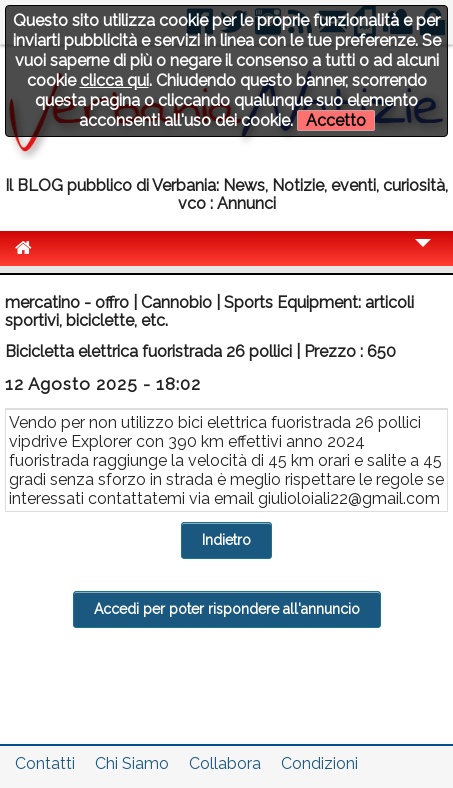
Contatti (45, 763)
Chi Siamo (132, 763)
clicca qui (114, 80)
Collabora (225, 763)
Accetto (336, 120)
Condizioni (319, 763)
